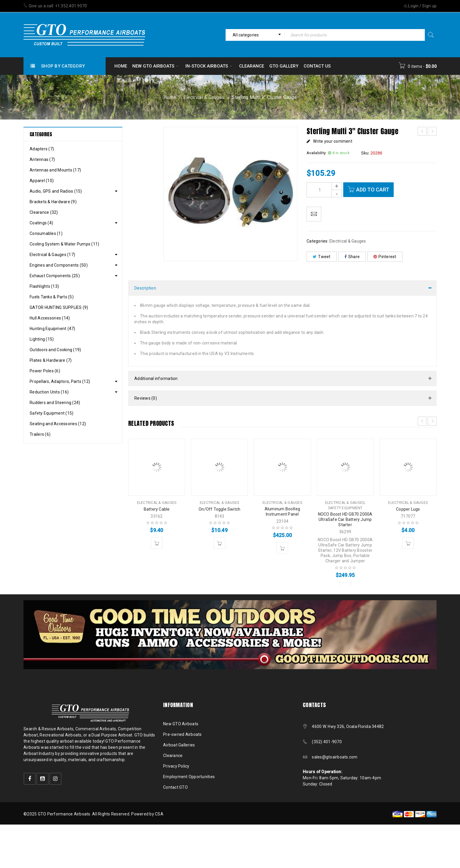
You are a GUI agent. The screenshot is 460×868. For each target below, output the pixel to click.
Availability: (317, 153)
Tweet (322, 257)
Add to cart (373, 190)
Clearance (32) (44, 212)
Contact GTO (175, 787)
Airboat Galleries (179, 745)
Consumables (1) (46, 233)
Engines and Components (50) (59, 265)
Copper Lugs (408, 509)
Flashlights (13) (44, 286)
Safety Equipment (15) (51, 413)
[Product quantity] (324, 190)
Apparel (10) (42, 181)
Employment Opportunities (189, 777)
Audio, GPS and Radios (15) (56, 191)
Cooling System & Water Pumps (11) (64, 244)
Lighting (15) (42, 339)
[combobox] (255, 35)
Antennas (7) (42, 159)
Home (170, 97)
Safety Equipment (345, 508)
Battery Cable (157, 509)
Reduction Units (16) (49, 392)
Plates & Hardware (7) (51, 360)
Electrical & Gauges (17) (52, 255)
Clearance (173, 756)
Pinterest (385, 257)
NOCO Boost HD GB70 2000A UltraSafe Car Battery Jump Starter (345, 519)
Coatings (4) (41, 223)
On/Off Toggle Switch (219, 509)
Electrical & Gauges (204, 97)
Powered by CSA (147, 814)
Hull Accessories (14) (50, 318)
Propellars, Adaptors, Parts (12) (60, 381)
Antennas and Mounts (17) (55, 170)
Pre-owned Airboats (182, 734)
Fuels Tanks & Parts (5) (52, 297)
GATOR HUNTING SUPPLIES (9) (59, 307)
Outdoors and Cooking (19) (55, 350)
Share (352, 257)
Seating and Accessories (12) (58, 424)
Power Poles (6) (45, 371)
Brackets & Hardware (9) (53, 202)
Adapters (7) (42, 149)
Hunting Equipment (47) (53, 329)
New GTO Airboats (181, 724)
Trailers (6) (40, 434)
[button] (157, 543)
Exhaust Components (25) (55, 276)
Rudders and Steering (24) (55, 403)
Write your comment (333, 141)
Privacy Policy (176, 766)
